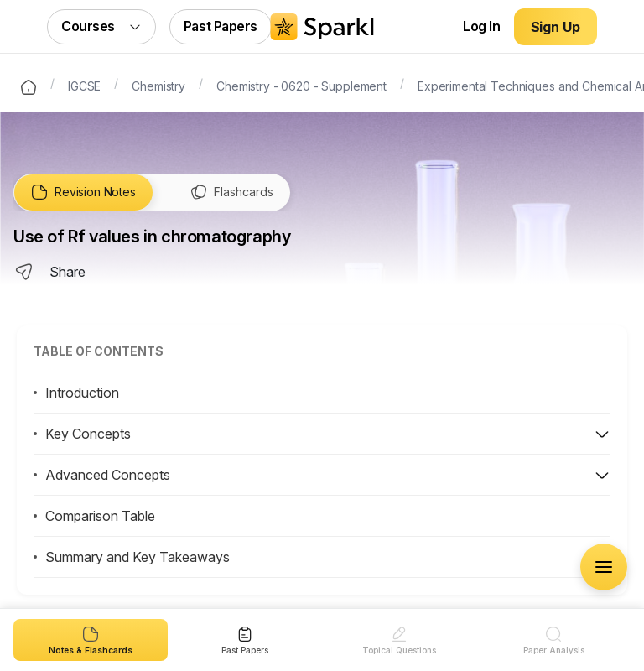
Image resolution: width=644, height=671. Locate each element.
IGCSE (84, 85)
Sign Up (556, 27)
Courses (101, 26)
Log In (481, 26)
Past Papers (221, 26)
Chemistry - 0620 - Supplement (301, 85)
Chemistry (158, 85)
